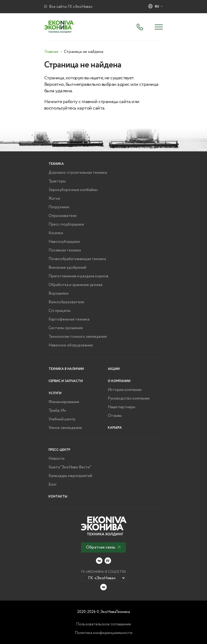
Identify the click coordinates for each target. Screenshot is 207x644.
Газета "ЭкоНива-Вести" (70, 467)
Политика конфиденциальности (103, 633)
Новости (56, 459)
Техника (56, 164)
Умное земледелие (65, 428)
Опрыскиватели (63, 216)
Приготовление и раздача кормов (78, 276)
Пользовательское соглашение (103, 624)
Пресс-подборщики (66, 224)
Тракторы (57, 181)
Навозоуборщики (64, 242)
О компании (119, 381)
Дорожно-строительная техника (78, 173)
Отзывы (115, 416)
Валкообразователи (66, 302)
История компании (125, 390)
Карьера (115, 428)
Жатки (54, 199)
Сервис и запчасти (66, 381)
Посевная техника (65, 250)
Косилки (56, 233)
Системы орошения (66, 328)
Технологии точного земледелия (78, 337)
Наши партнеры (122, 407)
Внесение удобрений (67, 268)
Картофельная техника (69, 319)
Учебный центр (62, 419)
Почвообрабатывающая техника (77, 259)
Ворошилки (58, 294)
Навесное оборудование (71, 345)
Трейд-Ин (57, 411)
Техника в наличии (66, 369)
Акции (114, 369)
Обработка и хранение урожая (75, 285)
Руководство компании (129, 398)
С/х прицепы (60, 311)
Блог (53, 485)
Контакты (58, 497)
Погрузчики (59, 207)
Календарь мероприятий (70, 476)
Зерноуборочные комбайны (73, 190)
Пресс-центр (59, 450)
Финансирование (64, 402)
